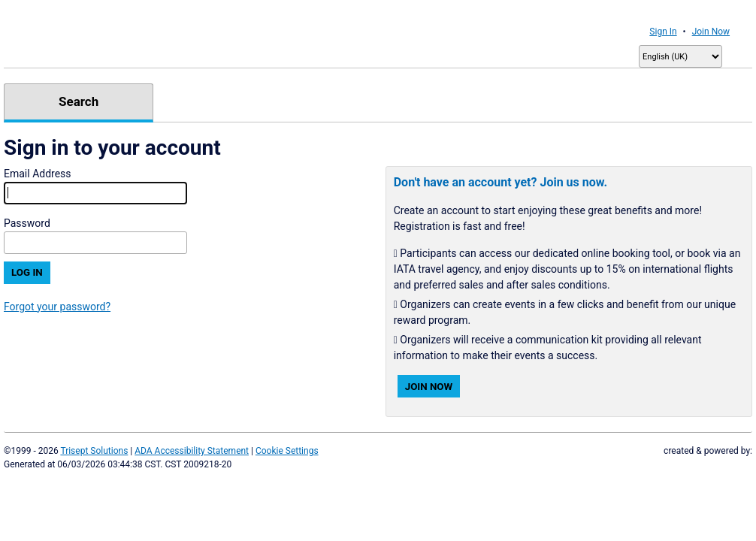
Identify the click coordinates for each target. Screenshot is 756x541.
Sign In (663, 32)
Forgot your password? (57, 307)
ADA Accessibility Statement (192, 451)
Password (27, 223)
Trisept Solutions (94, 451)
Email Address (38, 174)
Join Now (711, 32)
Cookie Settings (287, 451)
